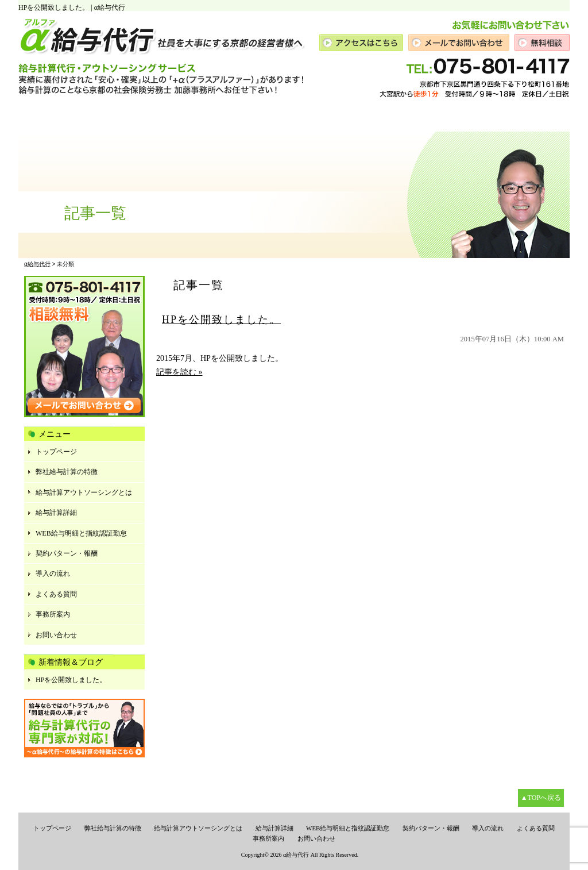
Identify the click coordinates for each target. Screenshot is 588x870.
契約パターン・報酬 (67, 553)
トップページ (56, 452)
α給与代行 (296, 855)
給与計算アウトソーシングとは (84, 492)
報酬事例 (318, 117)
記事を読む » (179, 372)
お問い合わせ (56, 635)
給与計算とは (90, 117)
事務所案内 (492, 117)
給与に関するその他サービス (235, 117)
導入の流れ (53, 573)
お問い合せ (544, 117)
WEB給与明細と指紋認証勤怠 (81, 533)
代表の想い (148, 117)
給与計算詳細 (56, 513)
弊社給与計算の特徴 (67, 472)
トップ (39, 117)
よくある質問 (56, 594)
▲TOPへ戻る (541, 798)
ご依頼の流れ (371, 117)
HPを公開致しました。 (221, 319)
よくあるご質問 (433, 117)
